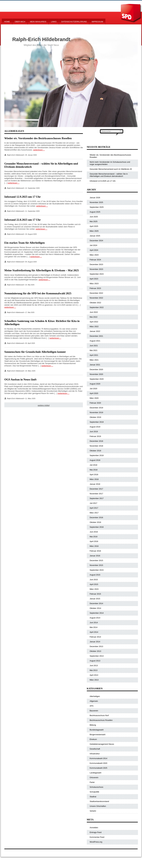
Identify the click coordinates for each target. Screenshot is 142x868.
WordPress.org (96, 842)
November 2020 (96, 374)
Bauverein (94, 711)
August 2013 (95, 661)
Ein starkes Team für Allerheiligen (24, 243)
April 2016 (94, 541)
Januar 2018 (95, 484)
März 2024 (94, 255)
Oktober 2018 (95, 451)
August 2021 (95, 341)
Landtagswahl (95, 773)
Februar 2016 (95, 551)
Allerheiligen (95, 696)
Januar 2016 (95, 556)
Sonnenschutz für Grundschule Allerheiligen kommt (35, 352)
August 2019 (95, 427)
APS (92, 706)
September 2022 (97, 307)
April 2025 (94, 226)
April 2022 (94, 322)
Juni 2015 (94, 580)
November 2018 (96, 446)
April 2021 (94, 355)
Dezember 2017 (96, 489)
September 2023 (97, 274)
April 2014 (94, 632)
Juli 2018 (93, 465)
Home (7, 22)
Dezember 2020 (96, 369)
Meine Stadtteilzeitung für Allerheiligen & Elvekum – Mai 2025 (42, 270)
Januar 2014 (95, 642)
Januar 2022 (95, 331)
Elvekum (93, 739)
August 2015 (95, 575)
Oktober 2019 (95, 417)
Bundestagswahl (97, 730)
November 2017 (96, 494)
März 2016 (94, 546)
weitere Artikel (44, 405)
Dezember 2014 (96, 603)
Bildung (93, 725)
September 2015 (97, 570)
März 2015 (94, 589)
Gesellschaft (95, 749)
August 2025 (95, 212)
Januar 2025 (95, 236)
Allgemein (94, 701)
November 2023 (96, 269)
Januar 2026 (95, 198)
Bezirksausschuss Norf (99, 715)
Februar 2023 (95, 288)
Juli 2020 (93, 389)
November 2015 (96, 565)
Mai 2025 (94, 221)
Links (54, 22)
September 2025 (97, 207)
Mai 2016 (94, 537)
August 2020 (95, 384)
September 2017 (97, 498)
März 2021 (94, 360)
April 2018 (94, 475)
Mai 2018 (94, 470)
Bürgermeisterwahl (98, 735)
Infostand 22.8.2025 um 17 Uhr (23, 220)
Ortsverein (94, 777)
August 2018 (95, 460)
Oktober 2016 (95, 522)
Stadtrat (93, 797)
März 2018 (94, 479)
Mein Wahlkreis (38, 22)
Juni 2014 (94, 623)
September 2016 (97, 527)
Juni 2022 (94, 312)
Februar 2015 (95, 594)
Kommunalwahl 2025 (98, 768)
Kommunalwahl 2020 (98, 763)
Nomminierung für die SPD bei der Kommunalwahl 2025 (38, 293)
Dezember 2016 (96, 517)
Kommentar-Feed (97, 837)
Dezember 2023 (96, 264)
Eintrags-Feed (96, 832)
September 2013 (97, 656)
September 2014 (97, 613)
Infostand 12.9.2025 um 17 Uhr (23, 197)
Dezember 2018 (96, 441)
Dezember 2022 (96, 293)
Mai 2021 (94, 350)
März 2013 (94, 680)
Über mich (20, 22)
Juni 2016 (94, 532)
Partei (92, 782)
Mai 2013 (94, 670)
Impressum (97, 22)
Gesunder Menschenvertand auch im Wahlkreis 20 (111, 169)
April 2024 (94, 250)
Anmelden (94, 828)
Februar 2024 (95, 260)
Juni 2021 (94, 346)
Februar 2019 (95, 436)
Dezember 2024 (96, 241)
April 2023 (94, 279)
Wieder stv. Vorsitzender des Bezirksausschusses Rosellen (38, 138)
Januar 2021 (95, 365)
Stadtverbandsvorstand (99, 801)
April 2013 (94, 675)
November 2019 (96, 412)
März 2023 (94, 284)
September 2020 (97, 379)
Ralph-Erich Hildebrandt (15, 155)
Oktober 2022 (95, 303)
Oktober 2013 (95, 651)
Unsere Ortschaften (98, 806)
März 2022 (94, 326)
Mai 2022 (94, 317)
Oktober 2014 (95, 608)
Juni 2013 (94, 666)
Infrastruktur (95, 754)
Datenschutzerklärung (74, 22)
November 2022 (96, 298)
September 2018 (97, 455)
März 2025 (94, 231)
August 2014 (95, 618)
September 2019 (97, 422)
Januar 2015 (95, 599)
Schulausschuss (97, 787)
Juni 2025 (94, 217)
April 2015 (94, 584)
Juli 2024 (93, 245)
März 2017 (94, 513)
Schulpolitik (94, 792)
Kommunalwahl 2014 (98, 758)
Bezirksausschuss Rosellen (101, 720)
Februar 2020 (95, 403)
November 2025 (96, 202)
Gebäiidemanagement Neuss (102, 744)
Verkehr (93, 811)
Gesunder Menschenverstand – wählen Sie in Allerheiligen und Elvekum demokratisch (109, 175)
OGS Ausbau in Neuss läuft (20, 379)
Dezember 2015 (96, 560)
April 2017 (94, 508)
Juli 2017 (93, 503)
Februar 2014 (95, 637)
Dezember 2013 (96, 646)
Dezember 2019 (96, 408)
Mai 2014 (94, 627)
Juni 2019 (94, 432)
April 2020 (94, 393)
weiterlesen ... (39, 150)
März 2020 (94, 398)
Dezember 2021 (96, 336)
